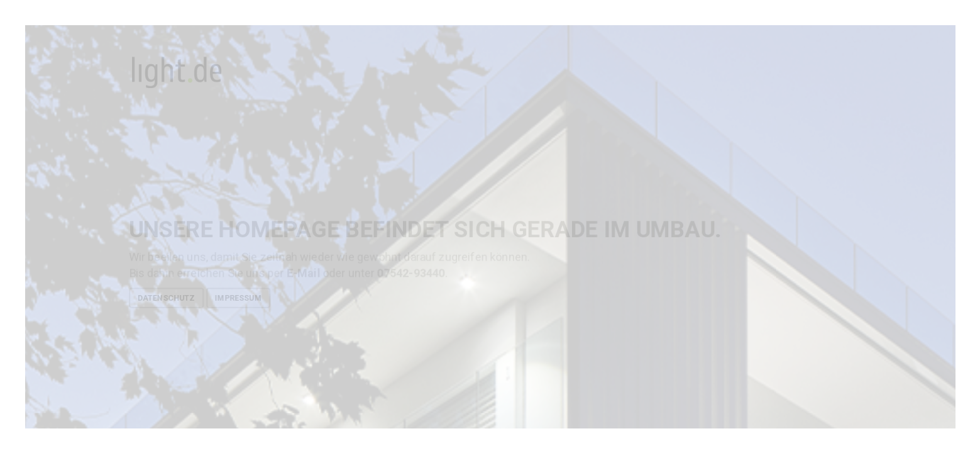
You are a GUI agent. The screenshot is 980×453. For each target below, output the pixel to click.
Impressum (238, 298)
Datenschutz (166, 298)
